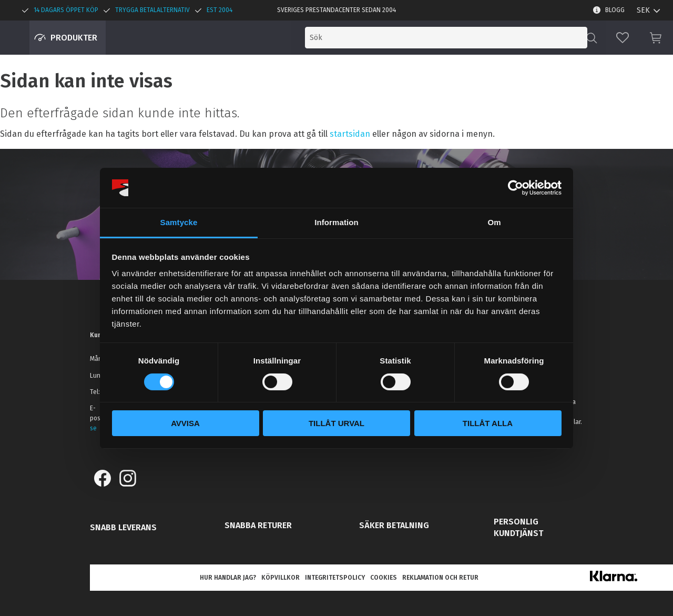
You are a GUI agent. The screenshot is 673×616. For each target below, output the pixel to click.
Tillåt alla (488, 423)
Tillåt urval (336, 423)
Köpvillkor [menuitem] (281, 578)
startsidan (350, 134)
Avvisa (185, 423)
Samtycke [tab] (179, 222)
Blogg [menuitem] (615, 10)
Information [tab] (336, 222)
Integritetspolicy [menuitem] (335, 578)
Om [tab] (494, 222)
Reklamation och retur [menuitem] (440, 578)
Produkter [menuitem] (74, 38)
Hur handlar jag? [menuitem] (228, 578)
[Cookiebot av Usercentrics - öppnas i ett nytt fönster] (516, 188)
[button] (623, 38)
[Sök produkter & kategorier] (498, 38)
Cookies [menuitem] (384, 578)
